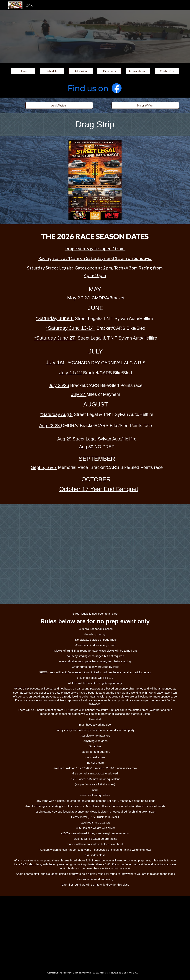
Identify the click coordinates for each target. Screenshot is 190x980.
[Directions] (109, 71)
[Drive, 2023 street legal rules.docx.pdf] (95, 554)
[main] (95, 124)
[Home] (23, 71)
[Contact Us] (167, 71)
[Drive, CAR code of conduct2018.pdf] (95, 931)
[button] (52, 71)
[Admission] (81, 71)
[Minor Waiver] (145, 105)
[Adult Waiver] (59, 105)
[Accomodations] (138, 71)
